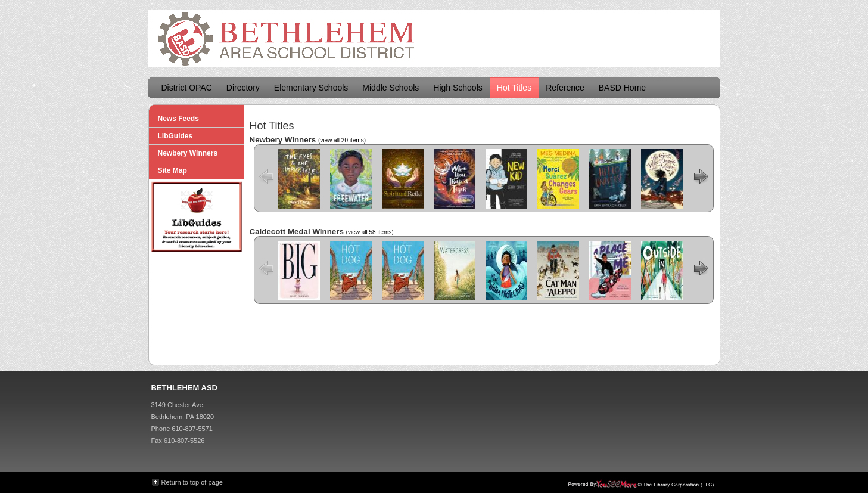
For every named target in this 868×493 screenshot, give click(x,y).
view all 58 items (370, 232)
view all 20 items (342, 140)
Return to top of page (192, 482)
